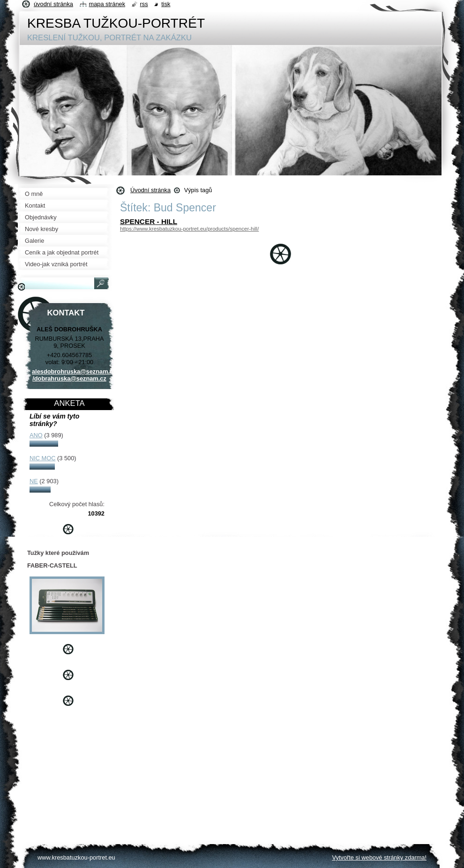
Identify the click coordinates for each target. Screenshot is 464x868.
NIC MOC (42, 458)
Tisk (166, 4)
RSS (144, 4)
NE (34, 481)
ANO (36, 435)
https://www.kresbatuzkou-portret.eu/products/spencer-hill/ (189, 229)
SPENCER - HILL (149, 221)
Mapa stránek (107, 4)
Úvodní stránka (150, 190)
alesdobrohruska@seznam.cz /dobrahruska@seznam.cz (74, 375)
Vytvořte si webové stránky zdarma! (379, 857)
